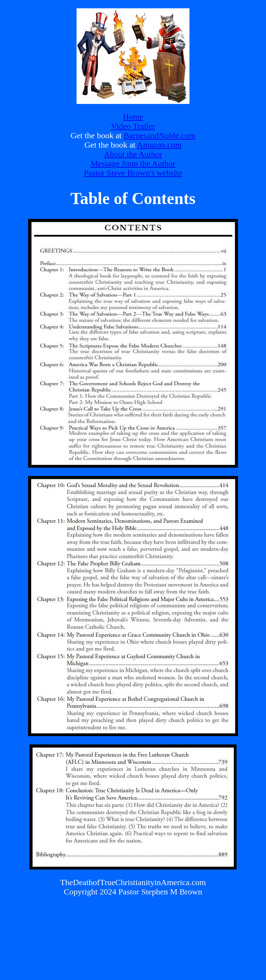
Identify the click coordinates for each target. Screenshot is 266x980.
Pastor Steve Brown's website (133, 173)
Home (133, 117)
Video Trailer (133, 126)
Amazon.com (159, 145)
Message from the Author (133, 164)
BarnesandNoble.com (159, 135)
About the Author (133, 154)
